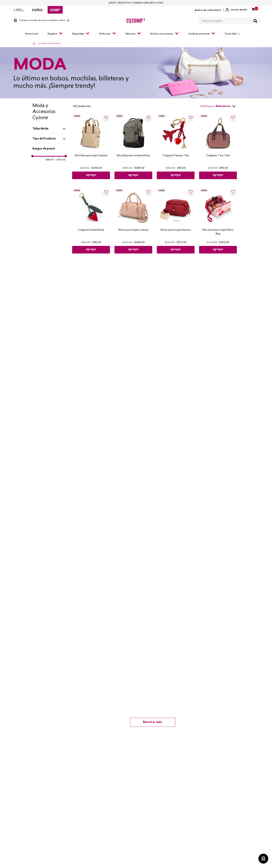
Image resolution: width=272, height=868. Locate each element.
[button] (49, 129)
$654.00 (60, 160)
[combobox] (230, 20)
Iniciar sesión (239, 10)
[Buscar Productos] (255, 21)
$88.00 (50, 160)
